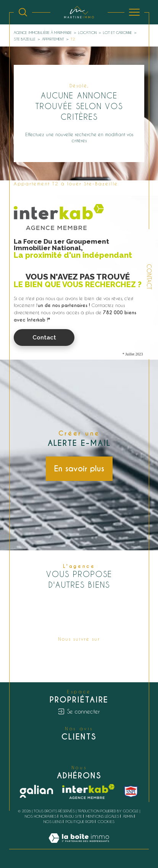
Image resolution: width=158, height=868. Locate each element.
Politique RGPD (80, 821)
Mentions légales (102, 816)
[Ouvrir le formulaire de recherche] (23, 12)
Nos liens (53, 821)
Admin (128, 816)
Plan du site (71, 816)
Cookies (106, 822)
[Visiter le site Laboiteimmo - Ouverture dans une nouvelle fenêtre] (79, 845)
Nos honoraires (41, 816)
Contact (149, 277)
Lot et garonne (118, 32)
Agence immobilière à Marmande (43, 32)
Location (87, 32)
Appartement (53, 39)
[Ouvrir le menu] (134, 12)
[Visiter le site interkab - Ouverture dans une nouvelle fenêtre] (89, 792)
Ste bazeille (25, 39)
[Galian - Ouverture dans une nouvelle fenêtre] (36, 791)
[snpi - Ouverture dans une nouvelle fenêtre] (131, 792)
